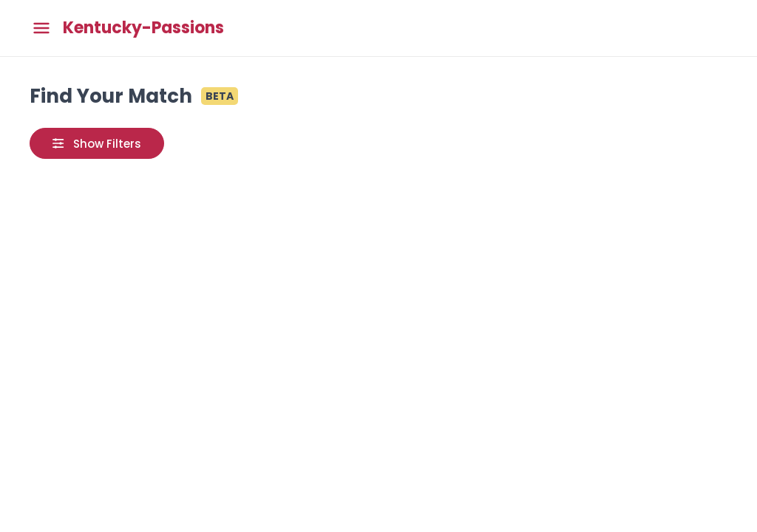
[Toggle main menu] (41, 28)
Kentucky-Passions (143, 28)
